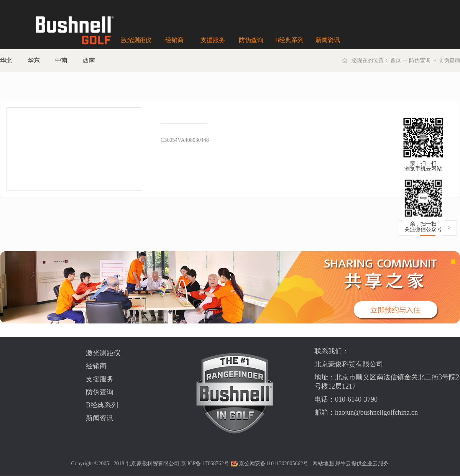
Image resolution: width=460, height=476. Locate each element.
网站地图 (322, 464)
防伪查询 (420, 60)
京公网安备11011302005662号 (274, 464)
